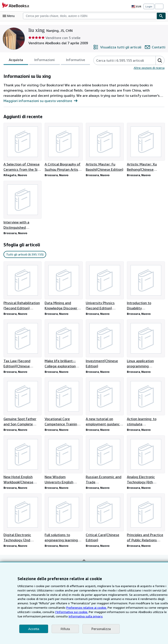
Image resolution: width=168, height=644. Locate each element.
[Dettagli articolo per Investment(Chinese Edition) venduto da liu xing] (105, 345)
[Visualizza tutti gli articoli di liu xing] (120, 47)
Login (149, 6)
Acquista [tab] (15, 61)
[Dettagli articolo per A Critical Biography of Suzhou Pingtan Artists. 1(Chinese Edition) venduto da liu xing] (63, 147)
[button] (159, 60)
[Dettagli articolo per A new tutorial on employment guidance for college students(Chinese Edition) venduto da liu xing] (105, 403)
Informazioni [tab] (43, 61)
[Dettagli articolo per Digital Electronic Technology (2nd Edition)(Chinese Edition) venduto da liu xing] (22, 519)
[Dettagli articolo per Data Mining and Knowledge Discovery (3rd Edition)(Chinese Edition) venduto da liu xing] (63, 286)
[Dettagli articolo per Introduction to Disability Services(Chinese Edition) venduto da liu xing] (146, 286)
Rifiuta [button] (65, 629)
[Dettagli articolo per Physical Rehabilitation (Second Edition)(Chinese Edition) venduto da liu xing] (22, 286)
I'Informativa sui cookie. (33, 612)
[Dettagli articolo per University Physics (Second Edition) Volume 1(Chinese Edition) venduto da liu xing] (105, 286)
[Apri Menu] (10, 16)
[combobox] (90, 16)
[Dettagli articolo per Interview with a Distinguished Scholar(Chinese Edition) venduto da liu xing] (22, 206)
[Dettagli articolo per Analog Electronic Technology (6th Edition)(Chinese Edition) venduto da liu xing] (146, 461)
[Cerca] (161, 16)
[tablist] (45, 60)
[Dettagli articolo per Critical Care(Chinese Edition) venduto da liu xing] (105, 519)
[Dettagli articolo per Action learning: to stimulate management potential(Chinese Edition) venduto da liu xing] (146, 403)
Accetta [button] (34, 629)
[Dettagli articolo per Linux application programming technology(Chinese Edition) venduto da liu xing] (146, 345)
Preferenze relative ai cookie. (55, 607)
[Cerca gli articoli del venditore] (120, 60)
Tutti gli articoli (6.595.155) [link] (24, 255)
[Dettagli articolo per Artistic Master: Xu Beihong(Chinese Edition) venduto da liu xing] (146, 147)
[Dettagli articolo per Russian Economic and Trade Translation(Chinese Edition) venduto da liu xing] (105, 461)
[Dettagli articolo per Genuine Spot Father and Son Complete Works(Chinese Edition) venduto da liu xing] (22, 403)
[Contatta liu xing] (156, 47)
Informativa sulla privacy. (46, 616)
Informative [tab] (73, 61)
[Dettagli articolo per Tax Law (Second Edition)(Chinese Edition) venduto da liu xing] (22, 345)
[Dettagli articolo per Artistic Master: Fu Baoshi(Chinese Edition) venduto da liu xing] (105, 147)
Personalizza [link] (101, 629)
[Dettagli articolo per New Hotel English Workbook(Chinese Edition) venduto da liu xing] (22, 461)
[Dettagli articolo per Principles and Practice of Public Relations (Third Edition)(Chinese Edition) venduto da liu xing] (146, 519)
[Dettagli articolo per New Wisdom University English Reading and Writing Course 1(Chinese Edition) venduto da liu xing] (63, 461)
